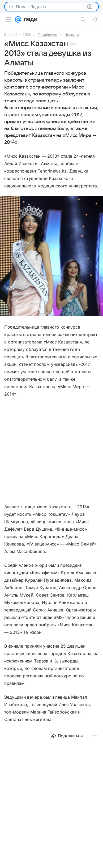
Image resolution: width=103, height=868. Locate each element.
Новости (72, 35)
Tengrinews (47, 35)
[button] (51, 256)
